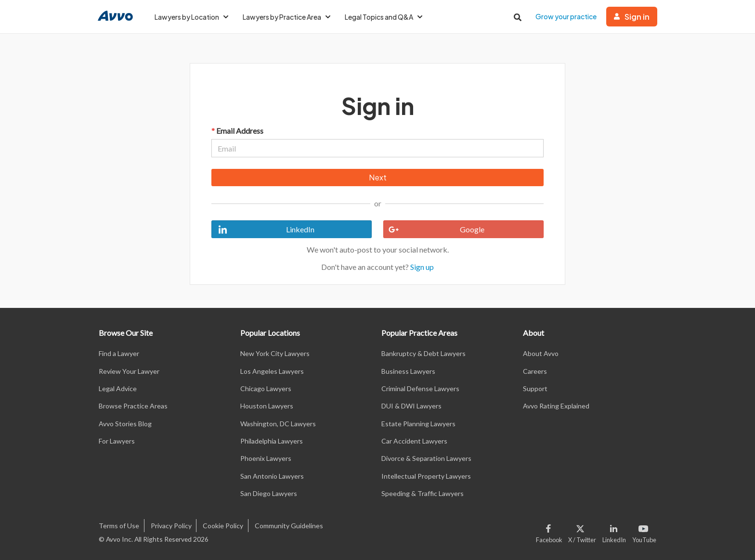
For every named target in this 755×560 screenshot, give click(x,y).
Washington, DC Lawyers (278, 424)
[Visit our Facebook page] (551, 532)
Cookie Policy (223, 526)
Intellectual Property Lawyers (426, 476)
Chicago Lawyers (266, 388)
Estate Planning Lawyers (418, 424)
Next (378, 177)
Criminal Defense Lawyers (420, 388)
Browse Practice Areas (133, 406)
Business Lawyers (408, 371)
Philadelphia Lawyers (272, 441)
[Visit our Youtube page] (643, 532)
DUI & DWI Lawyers (411, 406)
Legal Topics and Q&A (384, 17)
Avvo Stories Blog (125, 424)
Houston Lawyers (267, 406)
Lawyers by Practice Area (286, 17)
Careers (535, 371)
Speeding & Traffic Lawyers (423, 493)
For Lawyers (117, 441)
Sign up (422, 267)
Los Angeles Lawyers (272, 371)
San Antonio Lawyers (272, 476)
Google (434, 229)
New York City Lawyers (275, 353)
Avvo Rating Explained (556, 406)
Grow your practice (566, 16)
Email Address (237, 131)
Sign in (632, 17)
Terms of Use (119, 526)
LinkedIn (263, 229)
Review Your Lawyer (129, 371)
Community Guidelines (289, 526)
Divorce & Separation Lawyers (426, 458)
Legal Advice (118, 388)
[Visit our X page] (582, 532)
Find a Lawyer (119, 353)
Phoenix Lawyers (266, 458)
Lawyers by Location (191, 17)
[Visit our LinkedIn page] (614, 532)
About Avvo (541, 353)
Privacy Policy (171, 526)
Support (535, 388)
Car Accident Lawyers (414, 441)
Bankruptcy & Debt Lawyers (423, 353)
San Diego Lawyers (269, 493)
